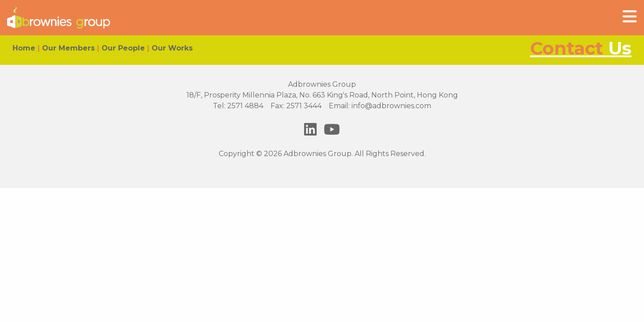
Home (24, 48)
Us (581, 48)
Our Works (172, 48)
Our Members (68, 48)
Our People (123, 48)
